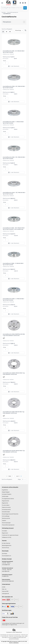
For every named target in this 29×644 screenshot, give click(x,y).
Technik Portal (5, 548)
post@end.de (16, 637)
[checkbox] (3, 32)
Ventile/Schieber (6, 512)
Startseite (4, 12)
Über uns (4, 589)
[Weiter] (21, 476)
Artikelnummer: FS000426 (8, 160)
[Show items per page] (24, 479)
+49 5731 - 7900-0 (6, 563)
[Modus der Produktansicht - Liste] (7, 32)
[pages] (14, 476)
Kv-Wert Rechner (6, 543)
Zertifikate (5, 554)
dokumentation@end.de (8, 581)
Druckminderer (6, 505)
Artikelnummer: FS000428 (8, 302)
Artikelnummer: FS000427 (8, 196)
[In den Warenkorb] (14, 66)
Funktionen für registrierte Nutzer (10, 535)
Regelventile (5, 503)
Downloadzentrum (7, 556)
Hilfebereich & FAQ (7, 537)
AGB (14, 632)
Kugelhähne (5, 490)
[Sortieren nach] (19, 30)
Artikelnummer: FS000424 (8, 90)
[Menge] (6, 63)
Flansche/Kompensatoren (13, 12)
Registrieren (5, 533)
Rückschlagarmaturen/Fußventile (10, 514)
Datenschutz (19, 632)
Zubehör (4, 521)
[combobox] (12, 8)
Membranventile (6, 518)
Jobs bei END (5, 591)
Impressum (9, 632)
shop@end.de (5, 576)
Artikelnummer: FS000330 (8, 457)
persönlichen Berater (14, 639)
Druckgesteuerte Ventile (8, 499)
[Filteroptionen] (14, 22)
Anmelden (4, 531)
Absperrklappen (6, 492)
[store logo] (11, 3)
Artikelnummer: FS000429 (8, 231)
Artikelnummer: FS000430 (8, 267)
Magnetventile (5, 501)
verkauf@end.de (6, 565)
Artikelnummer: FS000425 (8, 125)
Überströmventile (6, 507)
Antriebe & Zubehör (7, 494)
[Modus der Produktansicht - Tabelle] (10, 32)
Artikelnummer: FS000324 (8, 341)
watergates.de (5, 594)
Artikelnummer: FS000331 (8, 380)
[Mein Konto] (23, 3)
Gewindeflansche (7, 14)
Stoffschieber (5, 496)
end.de (4, 587)
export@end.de (6, 571)
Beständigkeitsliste (7, 545)
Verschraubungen (6, 523)
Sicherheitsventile (6, 510)
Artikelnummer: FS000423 (8, 54)
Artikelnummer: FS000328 (8, 418)
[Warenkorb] (25, 3)
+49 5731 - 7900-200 (7, 570)
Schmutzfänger (6, 516)
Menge (4, 61)
